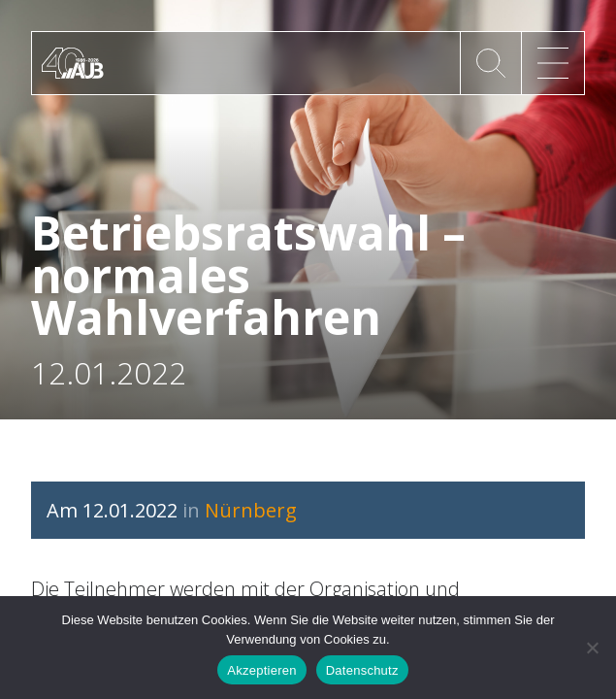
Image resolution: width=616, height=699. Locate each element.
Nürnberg (251, 510)
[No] (592, 648)
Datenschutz (362, 670)
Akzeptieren (261, 670)
